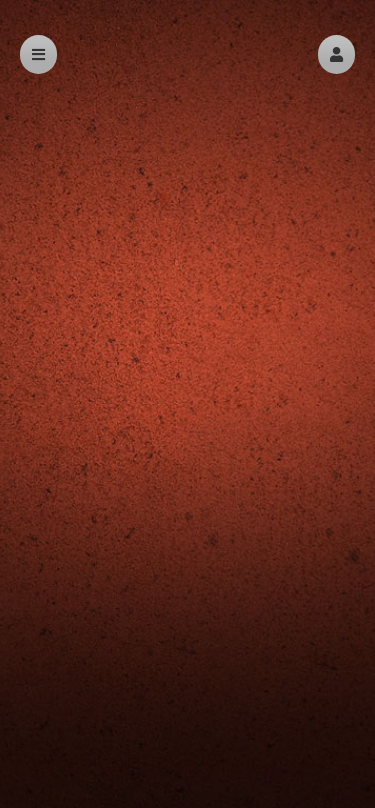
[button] (336, 54)
